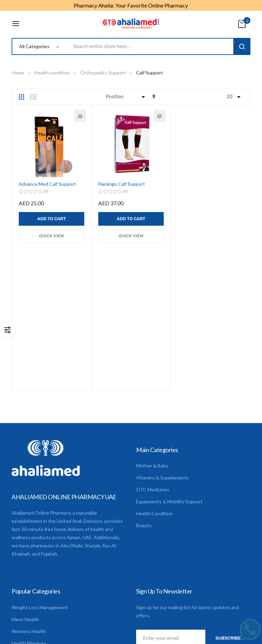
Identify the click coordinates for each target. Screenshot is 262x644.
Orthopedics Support (104, 73)
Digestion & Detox (31, 555)
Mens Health (25, 507)
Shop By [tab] (8, 330)
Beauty (144, 413)
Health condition (53, 73)
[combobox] (151, 46)
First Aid (20, 543)
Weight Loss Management (40, 495)
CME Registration (31, 567)
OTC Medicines (153, 377)
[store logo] (131, 24)
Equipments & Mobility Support (169, 389)
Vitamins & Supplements (162, 366)
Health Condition (154, 401)
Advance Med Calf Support (47, 184)
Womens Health (29, 519)
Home (18, 73)
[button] (80, 116)
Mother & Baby (152, 354)
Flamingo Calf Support (122, 184)
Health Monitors (29, 531)
